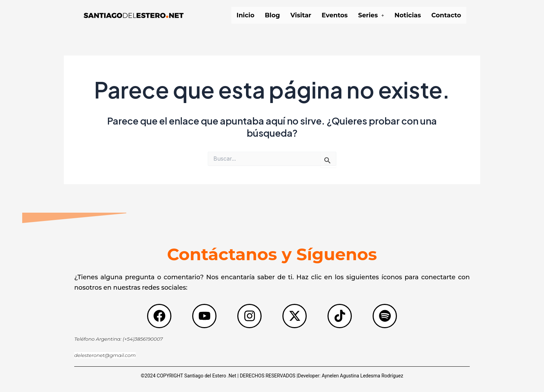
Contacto (446, 15)
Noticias (408, 15)
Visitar (301, 15)
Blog (272, 15)
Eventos (335, 15)
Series (371, 15)
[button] (371, 15)
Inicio (246, 15)
